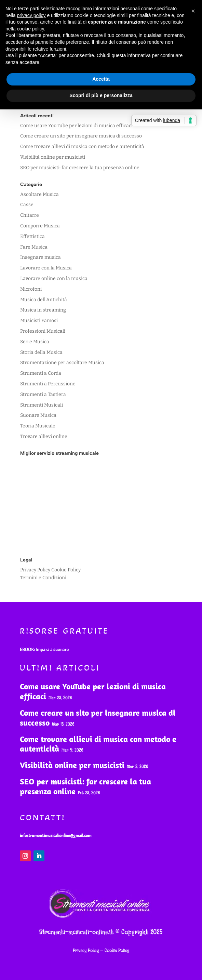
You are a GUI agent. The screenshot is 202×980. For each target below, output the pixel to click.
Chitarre (30, 215)
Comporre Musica (40, 226)
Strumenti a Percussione (48, 384)
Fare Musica (34, 247)
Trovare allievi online (44, 436)
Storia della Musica (41, 352)
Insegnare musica (41, 257)
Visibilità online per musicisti (53, 157)
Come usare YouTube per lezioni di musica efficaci (76, 126)
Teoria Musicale (38, 426)
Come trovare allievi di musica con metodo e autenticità (82, 147)
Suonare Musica (38, 415)
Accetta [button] (101, 79)
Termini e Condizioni (43, 578)
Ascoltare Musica (39, 194)
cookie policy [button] (30, 29)
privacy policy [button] (31, 15)
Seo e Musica (35, 342)
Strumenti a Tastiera (43, 394)
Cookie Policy (66, 570)
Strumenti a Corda (41, 373)
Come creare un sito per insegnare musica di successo (81, 136)
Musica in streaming (43, 310)
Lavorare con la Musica (46, 268)
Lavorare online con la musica (54, 279)
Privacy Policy (35, 570)
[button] (193, 11)
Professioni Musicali (43, 331)
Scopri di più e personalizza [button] (101, 95)
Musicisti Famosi (39, 321)
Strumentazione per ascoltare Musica (62, 363)
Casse (27, 205)
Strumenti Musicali (42, 405)
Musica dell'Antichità (44, 300)
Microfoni (31, 289)
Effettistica (32, 236)
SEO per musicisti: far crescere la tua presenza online (80, 168)
